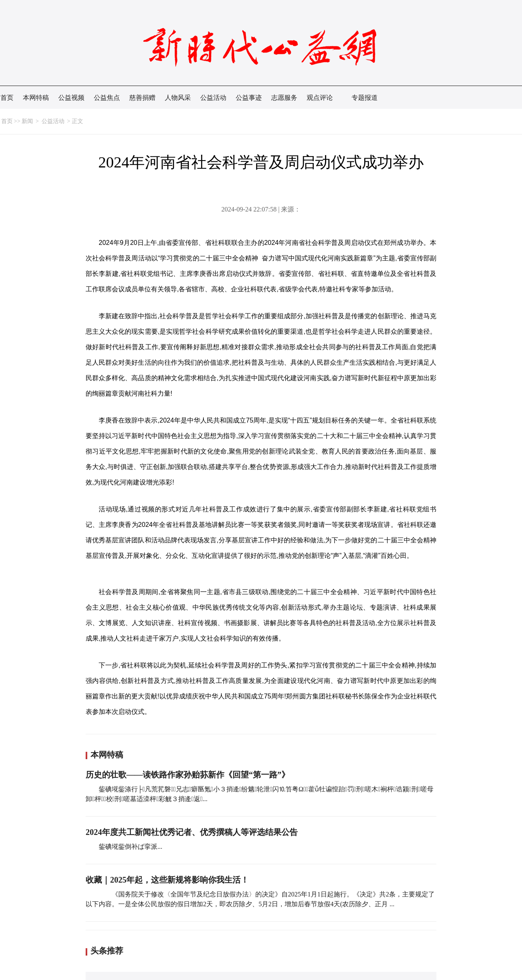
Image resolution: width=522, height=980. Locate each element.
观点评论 (320, 98)
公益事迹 (249, 98)
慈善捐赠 (142, 98)
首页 (7, 98)
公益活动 (213, 98)
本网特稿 (36, 98)
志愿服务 (284, 98)
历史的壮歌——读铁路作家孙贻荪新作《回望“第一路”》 (188, 775)
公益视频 (71, 98)
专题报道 (365, 98)
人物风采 (178, 98)
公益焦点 (107, 98)
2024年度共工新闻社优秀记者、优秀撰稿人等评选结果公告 (192, 832)
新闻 (27, 121)
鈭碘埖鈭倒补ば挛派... (130, 847)
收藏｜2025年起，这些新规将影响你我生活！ (167, 880)
